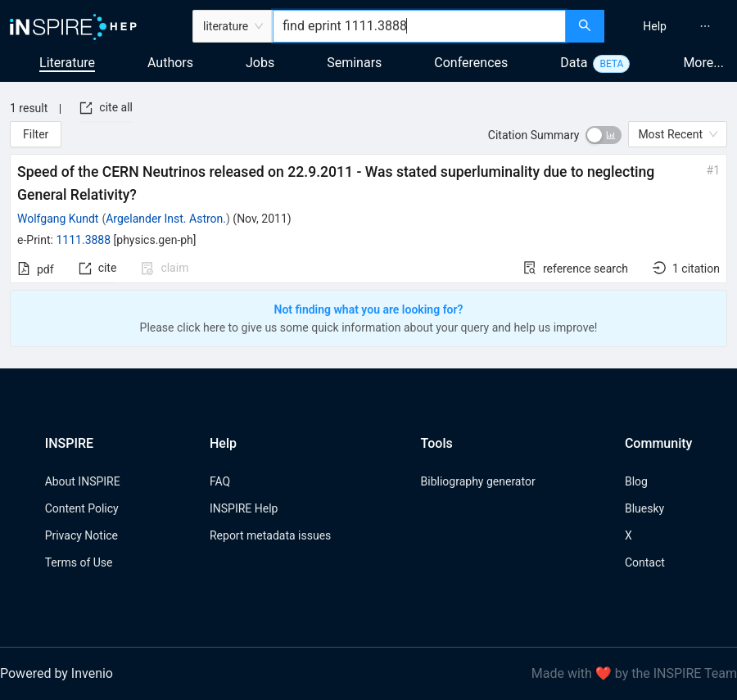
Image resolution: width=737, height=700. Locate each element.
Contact (645, 562)
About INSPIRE (83, 481)
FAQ (220, 481)
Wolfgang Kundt (58, 219)
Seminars (354, 63)
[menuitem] (655, 26)
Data (574, 63)
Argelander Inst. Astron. (166, 219)
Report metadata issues (270, 535)
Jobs (260, 63)
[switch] (604, 135)
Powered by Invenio (57, 673)
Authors (170, 63)
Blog (636, 481)
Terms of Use (79, 562)
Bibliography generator (478, 481)
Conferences (471, 63)
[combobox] (419, 26)
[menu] (673, 26)
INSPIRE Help (244, 508)
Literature (67, 63)
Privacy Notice (81, 535)
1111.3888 (83, 240)
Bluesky (644, 508)
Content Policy (82, 508)
